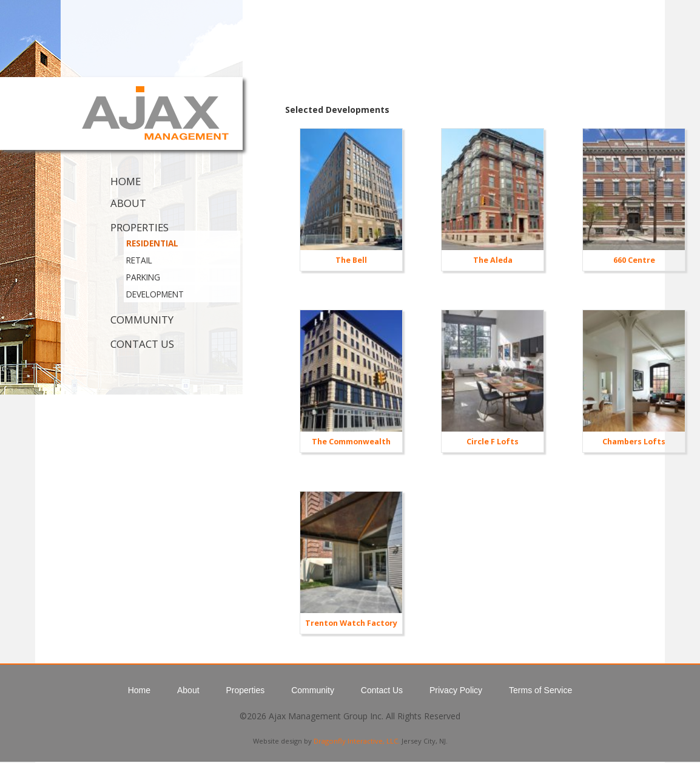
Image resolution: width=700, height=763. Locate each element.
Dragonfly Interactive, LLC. (357, 741)
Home (126, 181)
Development (155, 294)
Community (142, 320)
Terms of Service (540, 690)
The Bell (351, 260)
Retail (139, 260)
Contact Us (142, 344)
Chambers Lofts (634, 442)
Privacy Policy (456, 690)
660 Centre (634, 260)
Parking (143, 277)
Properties (140, 227)
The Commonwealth (351, 442)
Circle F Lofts (493, 442)
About (128, 203)
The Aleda (493, 260)
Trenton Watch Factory (351, 623)
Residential (152, 243)
